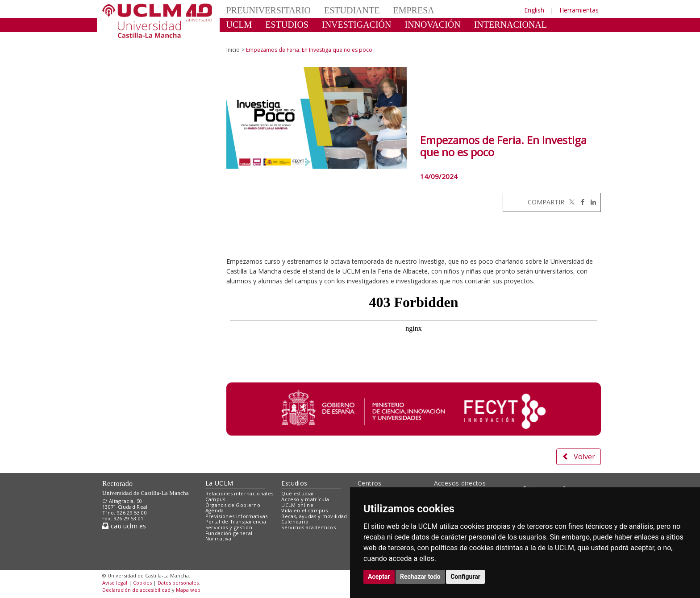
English (534, 10)
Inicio (233, 50)
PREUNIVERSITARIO (269, 10)
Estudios (294, 483)
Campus (215, 499)
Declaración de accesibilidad (136, 590)
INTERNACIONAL (510, 25)
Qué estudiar (298, 493)
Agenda (215, 510)
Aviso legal (115, 583)
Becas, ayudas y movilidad (314, 516)
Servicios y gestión (229, 527)
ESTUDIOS (287, 25)
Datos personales (178, 583)
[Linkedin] (591, 202)
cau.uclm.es (124, 526)
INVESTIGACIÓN (357, 25)
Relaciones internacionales (240, 493)
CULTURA (247, 38)
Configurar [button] (465, 577)
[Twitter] (571, 202)
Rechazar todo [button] (420, 577)
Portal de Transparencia (236, 521)
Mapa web (188, 590)
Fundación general (229, 533)
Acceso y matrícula (305, 499)
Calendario (295, 521)
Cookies (142, 583)
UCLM (239, 25)
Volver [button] (579, 457)
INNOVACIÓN (433, 25)
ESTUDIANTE (352, 10)
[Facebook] (580, 202)
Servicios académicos (308, 527)
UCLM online (297, 505)
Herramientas (579, 10)
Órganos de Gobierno (233, 505)
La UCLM (219, 483)
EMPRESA (413, 10)
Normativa (219, 538)
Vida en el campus (304, 510)
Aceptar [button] (379, 577)
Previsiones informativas (237, 516)
